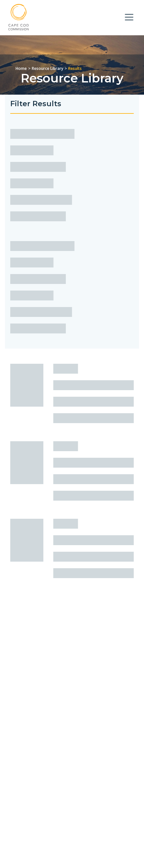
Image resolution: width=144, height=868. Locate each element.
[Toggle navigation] (129, 17)
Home (21, 68)
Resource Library (48, 68)
